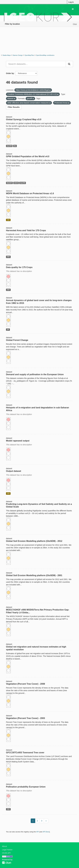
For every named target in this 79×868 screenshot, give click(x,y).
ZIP (8, 330)
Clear (75, 24)
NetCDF (9, 183)
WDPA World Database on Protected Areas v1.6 (30, 193)
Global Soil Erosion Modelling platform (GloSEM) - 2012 (34, 541)
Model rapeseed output (18, 441)
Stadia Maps (7, 55)
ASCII (16, 183)
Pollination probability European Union (26, 787)
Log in (71, 2)
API (37, 832)
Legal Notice (7, 850)
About (4, 846)
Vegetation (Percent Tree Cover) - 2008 (25, 684)
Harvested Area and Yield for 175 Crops (26, 230)
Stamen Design (18, 55)
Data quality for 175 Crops (19, 267)
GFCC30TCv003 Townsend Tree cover (25, 753)
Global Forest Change (17, 340)
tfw (15, 146)
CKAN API (6, 853)
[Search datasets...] (36, 64)
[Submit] (69, 64)
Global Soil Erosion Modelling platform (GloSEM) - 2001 (34, 575)
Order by (10, 73)
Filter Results (14, 107)
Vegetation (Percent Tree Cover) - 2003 (25, 718)
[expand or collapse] (73, 9)
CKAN (7, 863)
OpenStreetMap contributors (45, 55)
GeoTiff (9, 146)
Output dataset (14, 471)
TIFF (8, 257)
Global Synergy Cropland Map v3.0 (24, 119)
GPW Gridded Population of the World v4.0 (28, 156)
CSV (8, 220)
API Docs (46, 832)
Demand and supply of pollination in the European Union (35, 374)
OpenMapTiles (29, 55)
